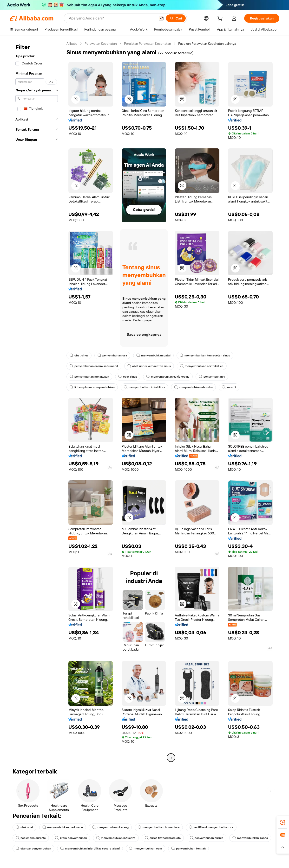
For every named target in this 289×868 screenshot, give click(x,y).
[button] (161, 18)
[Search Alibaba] (112, 18)
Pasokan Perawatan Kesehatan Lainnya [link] (207, 44)
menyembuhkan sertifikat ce (202, 366)
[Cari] (176, 18)
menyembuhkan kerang (110, 827)
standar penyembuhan (33, 849)
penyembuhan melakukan (89, 377)
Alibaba (72, 44)
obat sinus (79, 355)
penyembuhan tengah (188, 849)
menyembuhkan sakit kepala (168, 377)
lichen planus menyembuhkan (92, 387)
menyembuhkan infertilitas (144, 387)
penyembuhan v (212, 377)
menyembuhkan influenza (116, 838)
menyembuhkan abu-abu (193, 387)
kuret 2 (229, 387)
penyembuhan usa (112, 355)
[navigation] (37, 401)
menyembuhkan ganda (250, 838)
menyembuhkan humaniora (159, 827)
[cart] (221, 19)
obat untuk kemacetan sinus (149, 366)
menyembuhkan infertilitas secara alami (90, 849)
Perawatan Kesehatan (101, 44)
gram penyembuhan (71, 838)
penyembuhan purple (207, 838)
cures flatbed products (163, 838)
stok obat (24, 827)
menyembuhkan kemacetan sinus (205, 355)
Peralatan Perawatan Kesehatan (148, 44)
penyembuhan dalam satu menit (94, 366)
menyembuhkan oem (145, 849)
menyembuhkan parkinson (63, 827)
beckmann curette (31, 838)
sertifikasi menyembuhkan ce (211, 827)
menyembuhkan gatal (153, 355)
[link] (283, 822)
